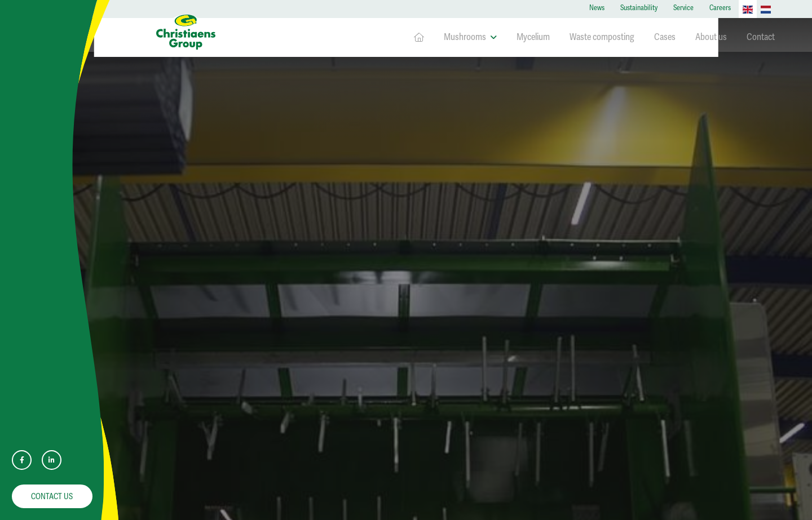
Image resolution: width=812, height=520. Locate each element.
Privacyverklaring (197, 278)
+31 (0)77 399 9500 (193, 407)
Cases (665, 37)
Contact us (52, 496)
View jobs (640, 434)
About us (711, 37)
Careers (720, 8)
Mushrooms (470, 37)
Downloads (205, 163)
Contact (761, 37)
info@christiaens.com (197, 420)
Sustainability (639, 8)
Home (166, 74)
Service (683, 8)
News (597, 8)
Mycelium (533, 37)
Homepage (419, 37)
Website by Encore (410, 506)
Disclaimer (188, 294)
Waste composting (602, 37)
